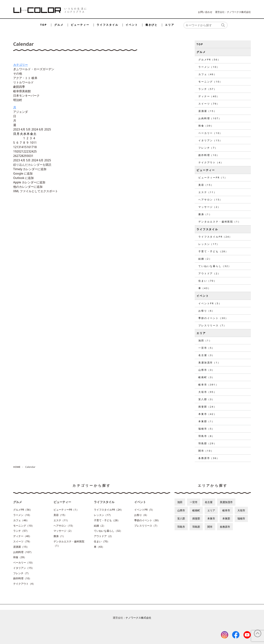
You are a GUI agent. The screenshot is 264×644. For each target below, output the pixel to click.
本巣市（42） (207, 414)
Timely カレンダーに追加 (30, 169)
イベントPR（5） (210, 303)
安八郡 (181, 518)
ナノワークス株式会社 (239, 12)
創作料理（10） (209, 155)
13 (18, 147)
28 (22, 156)
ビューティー (80, 25)
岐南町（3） (207, 377)
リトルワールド (23, 82)
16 (28, 147)
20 (18, 151)
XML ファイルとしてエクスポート (36, 191)
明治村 (18, 100)
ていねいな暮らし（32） (215, 266)
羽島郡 (196, 527)
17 (32, 147)
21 (22, 151)
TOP (44, 25)
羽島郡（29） (207, 443)
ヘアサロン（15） (210, 200)
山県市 (181, 510)
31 (32, 156)
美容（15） (206, 185)
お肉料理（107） (210, 118)
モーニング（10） (210, 82)
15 (25, 147)
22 (25, 151)
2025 (48, 129)
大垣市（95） (207, 392)
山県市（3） (207, 370)
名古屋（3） (207, 355)
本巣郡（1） (207, 421)
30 (28, 156)
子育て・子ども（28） (213, 251)
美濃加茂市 (226, 502)
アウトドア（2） (209, 273)
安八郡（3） (207, 399)
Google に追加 (23, 173)
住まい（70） (207, 281)
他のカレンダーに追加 (28, 187)
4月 (23, 129)
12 (15, 147)
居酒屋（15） (207, 111)
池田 (180, 502)
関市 (210, 527)
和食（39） (206, 126)
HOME (17, 467)
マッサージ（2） (209, 207)
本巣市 (211, 518)
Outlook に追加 (23, 178)
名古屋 (209, 502)
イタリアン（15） (210, 140)
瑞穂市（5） (207, 429)
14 (22, 147)
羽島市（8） (207, 436)
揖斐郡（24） (207, 407)
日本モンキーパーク (26, 96)
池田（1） (205, 340)
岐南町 (196, 510)
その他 (18, 73)
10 (32, 143)
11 (35, 143)
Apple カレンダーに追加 (29, 182)
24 (32, 151)
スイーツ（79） (209, 104)
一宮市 (194, 502)
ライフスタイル (107, 25)
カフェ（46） (207, 74)
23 (28, 151)
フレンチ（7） (208, 148)
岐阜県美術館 (22, 91)
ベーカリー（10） (210, 133)
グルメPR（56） (209, 60)
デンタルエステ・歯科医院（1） (220, 222)
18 (35, 147)
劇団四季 (19, 87)
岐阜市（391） (208, 385)
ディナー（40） (209, 96)
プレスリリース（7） (212, 325)
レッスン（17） (209, 244)
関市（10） (206, 451)
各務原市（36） (209, 458)
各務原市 (225, 527)
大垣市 (241, 510)
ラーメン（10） (209, 67)
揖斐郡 (196, 518)
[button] (32, 165)
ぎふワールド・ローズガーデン (34, 69)
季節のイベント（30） (213, 318)
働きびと (152, 25)
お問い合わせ (205, 12)
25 (35, 151)
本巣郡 (226, 518)
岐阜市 (226, 510)
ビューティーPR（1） (213, 177)
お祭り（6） (207, 311)
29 (25, 156)
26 (15, 156)
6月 (42, 129)
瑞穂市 (241, 518)
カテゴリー (21, 65)
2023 (17, 129)
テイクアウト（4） (211, 162)
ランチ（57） (207, 89)
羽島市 (181, 527)
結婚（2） (205, 259)
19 (15, 151)
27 (18, 156)
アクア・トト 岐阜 (25, 78)
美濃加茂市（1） (209, 363)
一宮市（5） (207, 348)
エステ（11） (207, 192)
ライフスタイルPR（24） (215, 237)
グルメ (59, 25)
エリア (170, 25)
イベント (132, 25)
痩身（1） (205, 214)
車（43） (205, 288)
